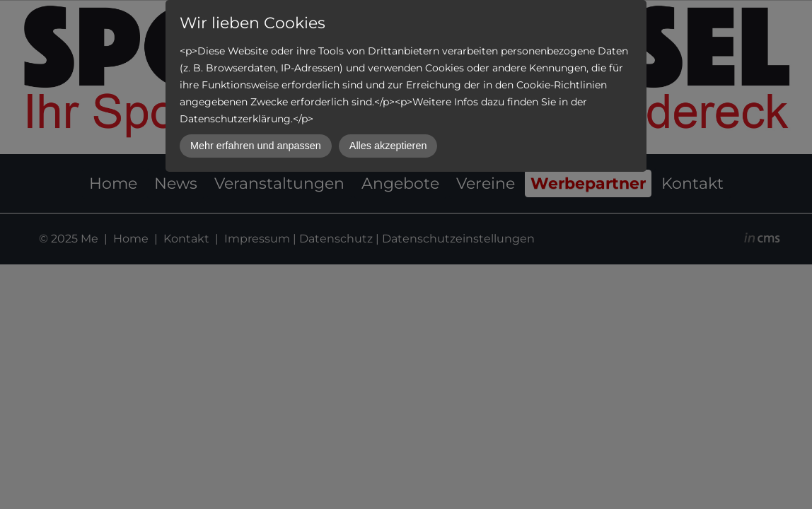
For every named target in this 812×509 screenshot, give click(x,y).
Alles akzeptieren (388, 146)
